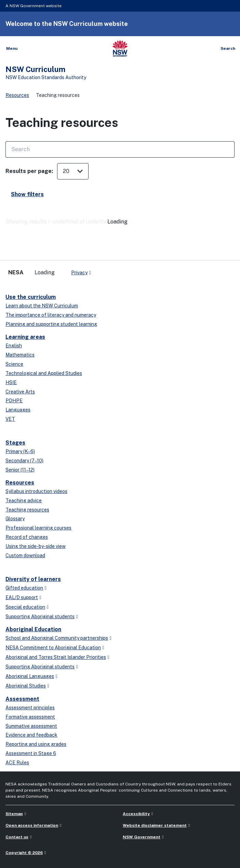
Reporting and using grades (36, 744)
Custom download (25, 555)
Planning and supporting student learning (51, 324)
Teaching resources (27, 510)
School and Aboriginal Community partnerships (57, 638)
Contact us (17, 837)
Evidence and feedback (31, 735)
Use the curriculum (31, 297)
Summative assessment (31, 726)
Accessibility (136, 814)
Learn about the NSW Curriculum (42, 306)
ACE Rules (17, 763)
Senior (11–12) (20, 470)
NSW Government (142, 837)
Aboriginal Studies (26, 686)
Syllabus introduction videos (36, 491)
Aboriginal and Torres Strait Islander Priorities (56, 657)
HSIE (11, 382)
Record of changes (27, 537)
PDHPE (14, 401)
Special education (25, 607)
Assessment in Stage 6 (31, 753)
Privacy (79, 273)
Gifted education (24, 588)
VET (10, 419)
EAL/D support (22, 597)
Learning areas (25, 337)
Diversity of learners (33, 579)
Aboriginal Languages (30, 676)
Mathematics (20, 355)
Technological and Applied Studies (44, 373)
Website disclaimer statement (155, 825)
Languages (18, 410)
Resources (17, 95)
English (14, 346)
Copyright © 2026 (24, 853)
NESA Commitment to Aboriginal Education (53, 648)
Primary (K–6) (20, 451)
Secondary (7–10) (24, 461)
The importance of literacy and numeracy (51, 315)
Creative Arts (20, 392)
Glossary (15, 519)
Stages (15, 443)
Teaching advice (24, 501)
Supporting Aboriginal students (40, 617)
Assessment (22, 699)
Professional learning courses (38, 528)
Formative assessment (30, 717)
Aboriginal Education (33, 629)
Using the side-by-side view (36, 546)
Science (14, 364)
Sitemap (14, 814)
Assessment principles (30, 708)
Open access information (32, 825)
